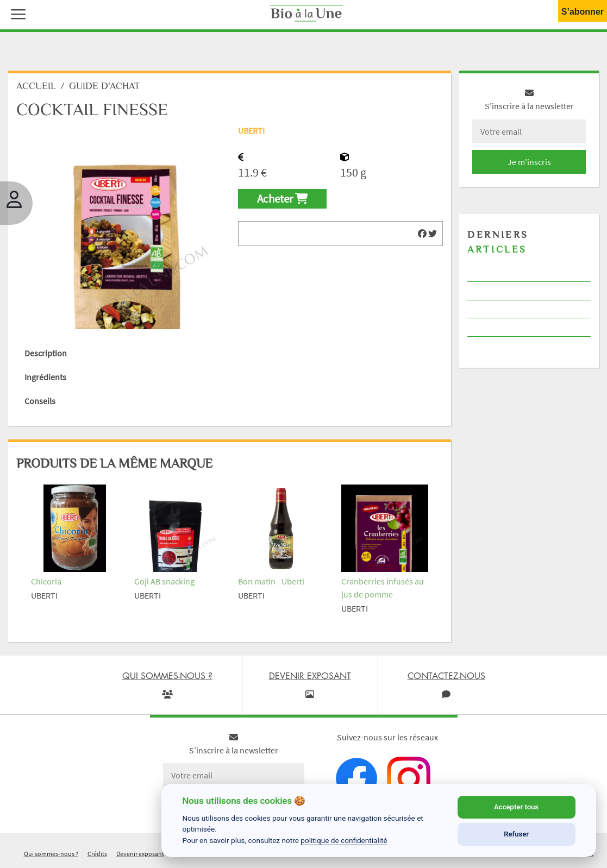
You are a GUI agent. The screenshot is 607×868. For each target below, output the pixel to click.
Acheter (282, 199)
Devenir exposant (140, 854)
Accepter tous (516, 807)
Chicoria (46, 581)
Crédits (97, 854)
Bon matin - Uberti (271, 581)
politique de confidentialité (344, 840)
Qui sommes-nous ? (51, 854)
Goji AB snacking (164, 581)
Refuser (516, 834)
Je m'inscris (529, 162)
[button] (16, 13)
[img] (422, 234)
